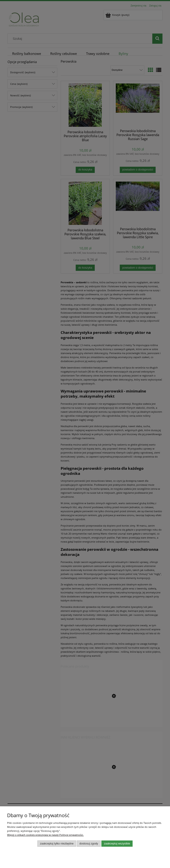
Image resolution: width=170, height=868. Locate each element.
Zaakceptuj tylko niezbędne (57, 844)
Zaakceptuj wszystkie (117, 844)
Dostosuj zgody (89, 844)
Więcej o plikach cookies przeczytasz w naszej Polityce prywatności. (45, 835)
